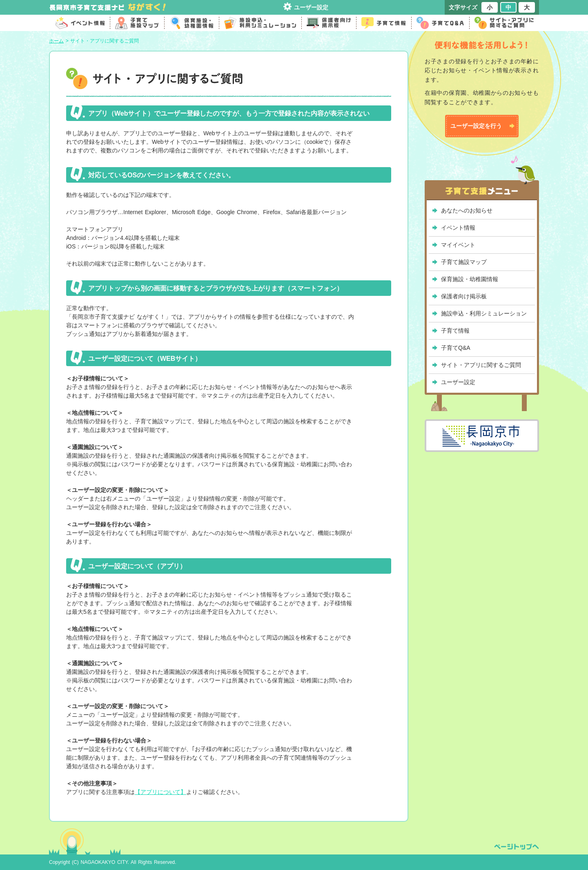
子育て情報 (455, 331)
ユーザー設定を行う (476, 126)
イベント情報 (458, 228)
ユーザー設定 (311, 7)
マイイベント (458, 245)
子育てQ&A (456, 348)
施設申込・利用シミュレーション (484, 313)
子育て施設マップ (464, 262)
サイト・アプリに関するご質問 (481, 365)
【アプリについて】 (160, 792)
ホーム (56, 41)
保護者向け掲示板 (464, 296)
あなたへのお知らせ (467, 210)
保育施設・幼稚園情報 (470, 279)
